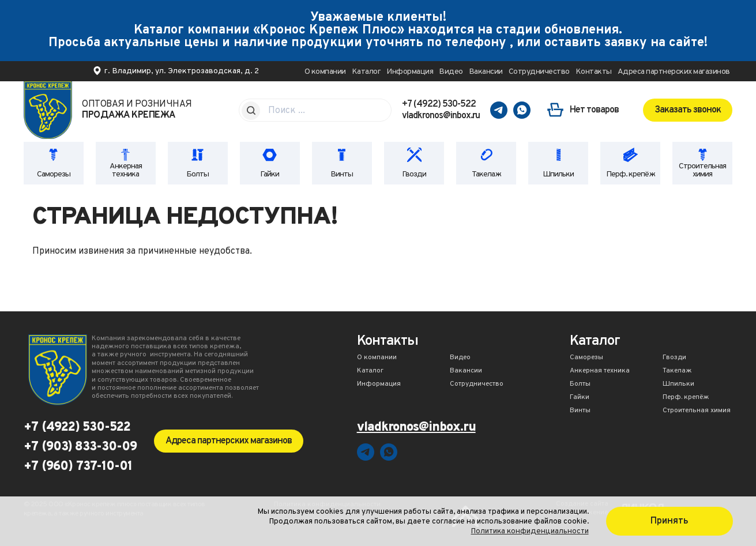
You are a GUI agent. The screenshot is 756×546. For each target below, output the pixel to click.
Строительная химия (702, 170)
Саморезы (54, 174)
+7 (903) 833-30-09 (80, 447)
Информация (410, 72)
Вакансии (486, 72)
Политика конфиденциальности (530, 531)
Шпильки (558, 174)
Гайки (270, 174)
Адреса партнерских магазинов (674, 72)
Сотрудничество (539, 72)
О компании (325, 72)
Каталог (366, 72)
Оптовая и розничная (137, 110)
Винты (342, 174)
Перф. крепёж (631, 174)
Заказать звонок (688, 110)
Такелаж (486, 174)
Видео (451, 72)
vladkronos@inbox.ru (441, 116)
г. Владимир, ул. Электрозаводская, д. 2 (182, 71)
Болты (198, 174)
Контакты (594, 72)
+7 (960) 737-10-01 (78, 467)
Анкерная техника (126, 170)
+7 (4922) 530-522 (439, 104)
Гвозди (414, 174)
